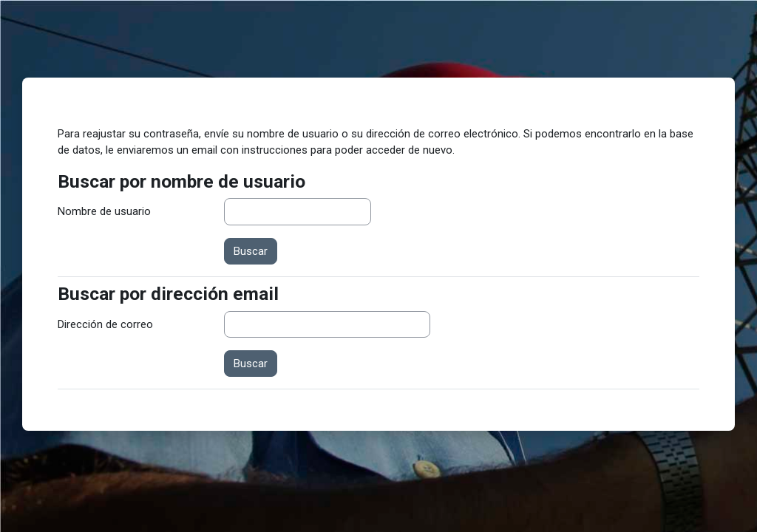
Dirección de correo (105, 324)
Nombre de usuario (104, 211)
